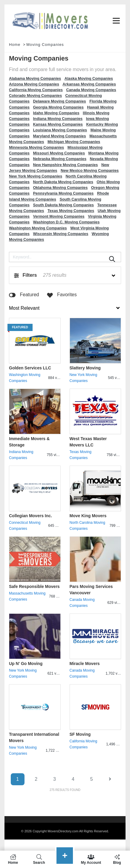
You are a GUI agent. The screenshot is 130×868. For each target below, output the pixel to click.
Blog (117, 859)
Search (39, 859)
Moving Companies (45, 45)
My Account (91, 859)
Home (15, 45)
